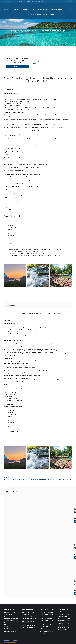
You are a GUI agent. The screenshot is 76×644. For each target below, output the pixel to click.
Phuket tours (12, 306)
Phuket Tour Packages (68, 641)
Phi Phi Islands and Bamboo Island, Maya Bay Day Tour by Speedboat (10, 627)
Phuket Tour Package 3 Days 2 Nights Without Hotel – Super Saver (47, 614)
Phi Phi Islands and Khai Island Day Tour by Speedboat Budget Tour (11, 620)
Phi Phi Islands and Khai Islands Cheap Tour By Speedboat (9, 614)
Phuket (35, 63)
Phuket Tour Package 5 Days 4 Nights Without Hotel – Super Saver (47, 627)
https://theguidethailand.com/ (10, 290)
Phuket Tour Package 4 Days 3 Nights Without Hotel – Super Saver (47, 620)
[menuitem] (15, 5)
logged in (11, 482)
